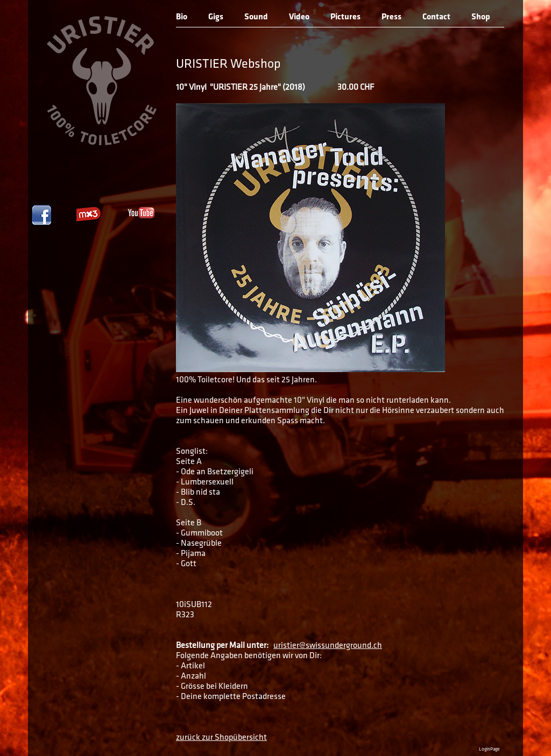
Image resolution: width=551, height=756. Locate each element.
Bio (182, 17)
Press (391, 17)
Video (299, 17)
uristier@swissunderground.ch (328, 646)
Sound (256, 17)
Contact (436, 17)
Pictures (345, 17)
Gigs (216, 17)
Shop (481, 17)
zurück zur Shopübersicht (221, 738)
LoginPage (489, 749)
